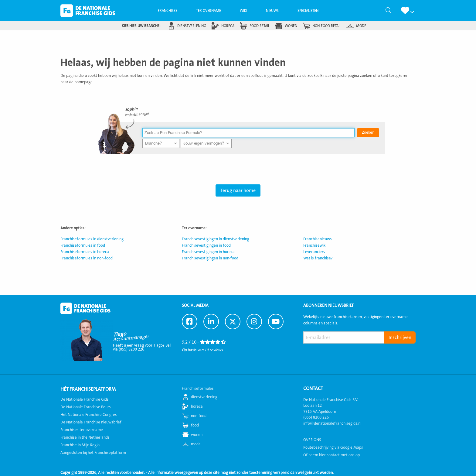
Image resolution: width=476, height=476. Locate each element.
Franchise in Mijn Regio (80, 445)
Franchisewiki (315, 245)
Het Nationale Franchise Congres (89, 415)
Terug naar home (238, 190)
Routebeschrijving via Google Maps (333, 447)
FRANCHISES (168, 11)
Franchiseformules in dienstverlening (92, 239)
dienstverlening (192, 26)
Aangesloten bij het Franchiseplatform (93, 453)
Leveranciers (314, 252)
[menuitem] (168, 11)
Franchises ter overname (82, 430)
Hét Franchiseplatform (88, 389)
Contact (313, 389)
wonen (291, 26)
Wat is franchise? (318, 258)
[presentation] (349, 358)
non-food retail (327, 26)
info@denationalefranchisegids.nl (332, 423)
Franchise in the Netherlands (85, 437)
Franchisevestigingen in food (206, 245)
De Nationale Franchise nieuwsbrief (91, 422)
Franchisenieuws (318, 239)
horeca (228, 26)
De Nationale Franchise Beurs (86, 407)
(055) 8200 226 (316, 417)
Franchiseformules (198, 389)
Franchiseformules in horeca (85, 252)
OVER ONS (312, 440)
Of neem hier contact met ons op (331, 455)
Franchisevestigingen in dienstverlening (216, 239)
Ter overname (209, 11)
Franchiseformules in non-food (87, 258)
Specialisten (308, 11)
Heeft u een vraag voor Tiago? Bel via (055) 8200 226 (142, 347)
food (195, 425)
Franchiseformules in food (83, 245)
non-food (199, 416)
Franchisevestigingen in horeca (208, 252)
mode (361, 26)
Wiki (243, 11)
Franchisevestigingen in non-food (210, 258)
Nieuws (272, 11)
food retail (260, 26)
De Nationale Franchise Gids (88, 11)
